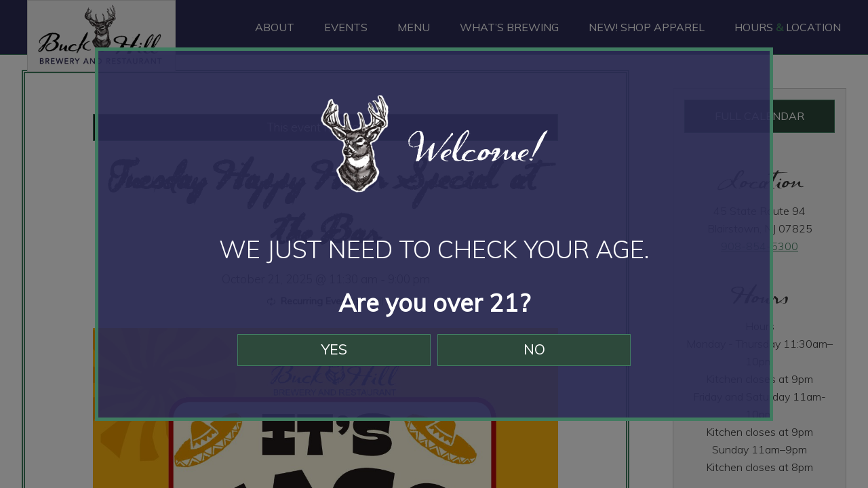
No (541, 358)
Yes (328, 358)
